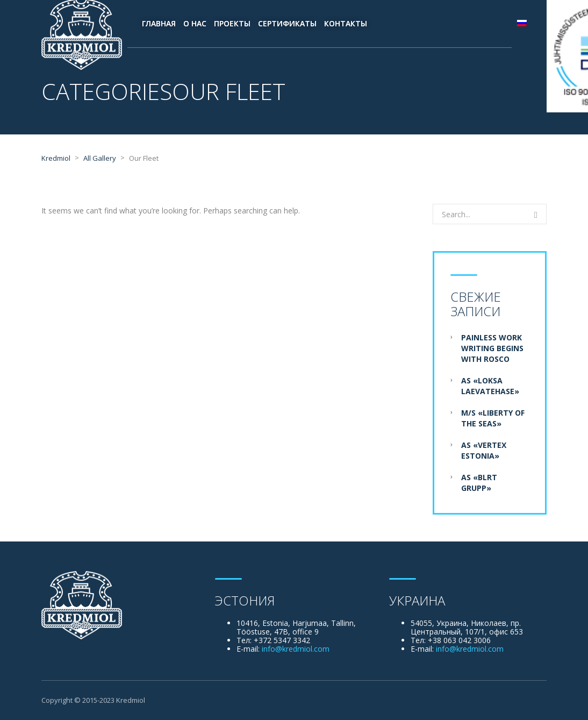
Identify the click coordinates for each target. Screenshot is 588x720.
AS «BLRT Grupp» (479, 483)
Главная (159, 23)
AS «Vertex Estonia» (484, 450)
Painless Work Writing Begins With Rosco (492, 348)
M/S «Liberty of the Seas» (493, 418)
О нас (195, 23)
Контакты (346, 23)
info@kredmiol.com (296, 649)
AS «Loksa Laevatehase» (490, 386)
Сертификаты (287, 23)
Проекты (232, 23)
